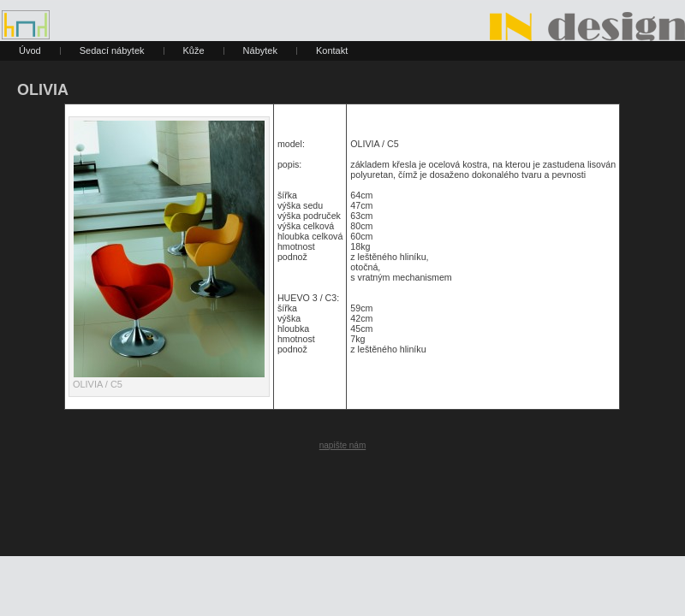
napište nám (342, 445)
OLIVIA (43, 90)
